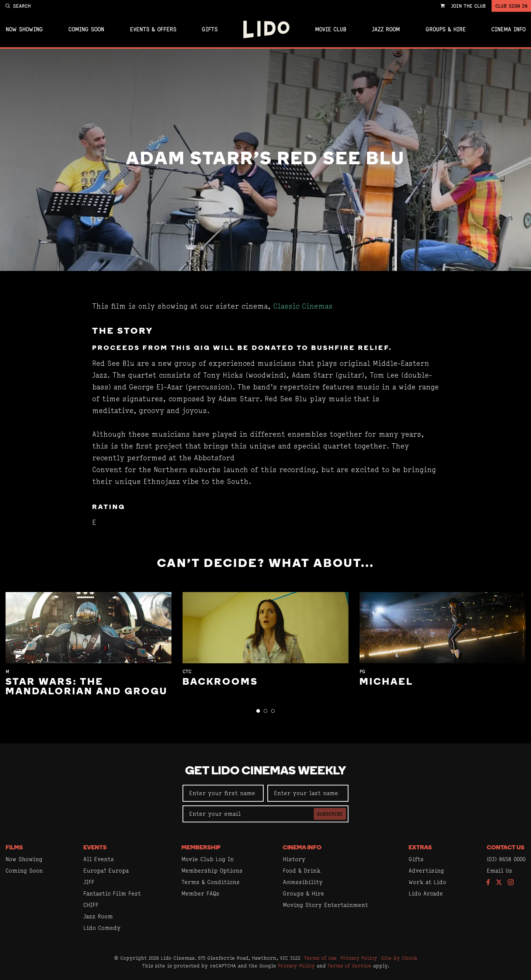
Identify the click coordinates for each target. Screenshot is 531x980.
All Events (99, 859)
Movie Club (331, 30)
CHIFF (91, 905)
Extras (420, 848)
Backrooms (220, 682)
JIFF (89, 882)
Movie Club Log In (208, 859)
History (294, 859)
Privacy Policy (359, 958)
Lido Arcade (426, 893)
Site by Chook (399, 958)
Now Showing (24, 30)
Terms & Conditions (211, 882)
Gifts (210, 30)
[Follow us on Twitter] (499, 883)
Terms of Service (349, 966)
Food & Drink (302, 871)
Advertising (426, 871)
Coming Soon (86, 30)
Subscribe (330, 814)
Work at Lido (427, 882)
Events (95, 848)
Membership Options (212, 871)
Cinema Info (508, 30)
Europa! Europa (106, 871)
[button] (258, 711)
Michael (386, 682)
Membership (201, 848)
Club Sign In (511, 6)
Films (14, 848)
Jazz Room (386, 30)
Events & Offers (153, 30)
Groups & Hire (446, 30)
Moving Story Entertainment (325, 905)
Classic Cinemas (303, 306)
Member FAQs (200, 893)
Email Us (499, 871)
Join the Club (468, 6)
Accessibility (303, 882)
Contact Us (506, 848)
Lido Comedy (102, 928)
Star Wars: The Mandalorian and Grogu (87, 687)
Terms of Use (320, 958)
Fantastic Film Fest (112, 893)
